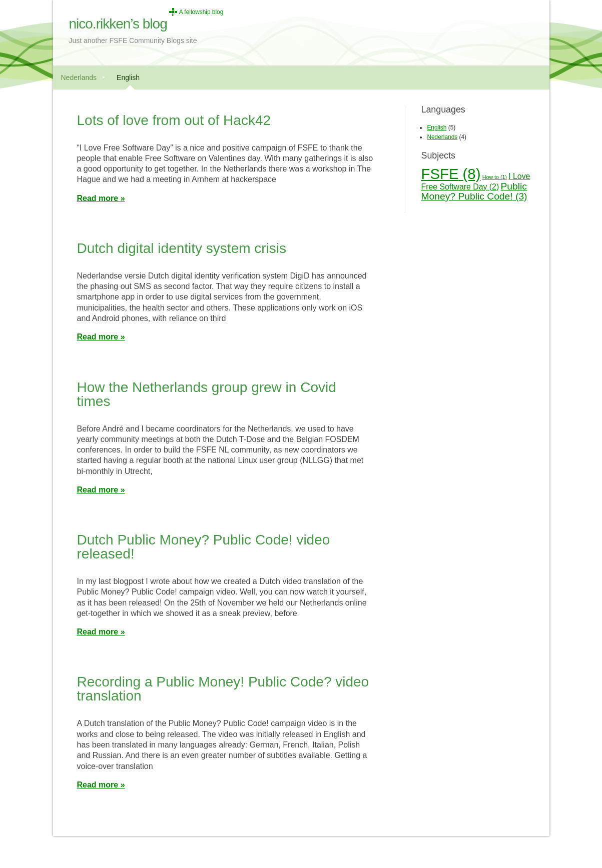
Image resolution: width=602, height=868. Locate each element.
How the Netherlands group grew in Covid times (207, 394)
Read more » (101, 198)
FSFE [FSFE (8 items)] (451, 174)
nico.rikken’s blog (118, 24)
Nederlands (79, 77)
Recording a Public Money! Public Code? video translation (223, 689)
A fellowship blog (201, 12)
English (128, 77)
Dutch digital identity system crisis (182, 248)
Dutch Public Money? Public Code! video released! (204, 547)
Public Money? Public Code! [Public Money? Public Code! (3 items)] (474, 191)
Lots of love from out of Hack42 (174, 120)
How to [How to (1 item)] (495, 177)
